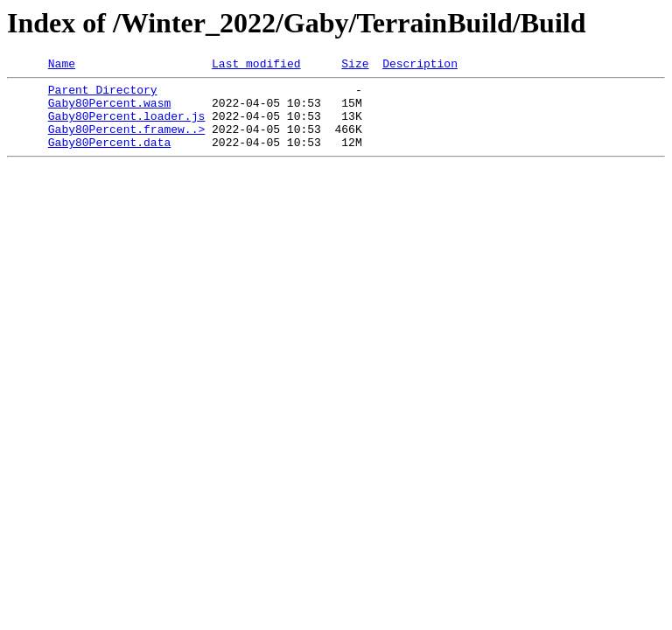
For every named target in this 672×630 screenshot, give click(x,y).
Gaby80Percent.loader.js (126, 126)
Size (355, 66)
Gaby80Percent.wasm (109, 110)
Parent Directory (103, 94)
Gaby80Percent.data (109, 157)
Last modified (256, 66)
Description (420, 66)
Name (62, 66)
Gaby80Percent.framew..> (126, 142)
